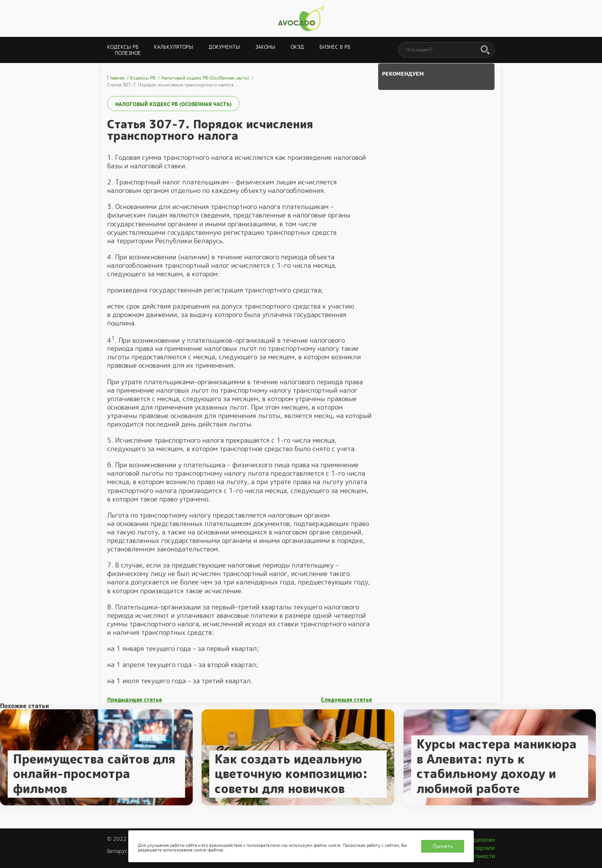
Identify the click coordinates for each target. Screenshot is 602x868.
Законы (265, 47)
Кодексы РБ (123, 47)
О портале (482, 848)
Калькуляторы (174, 47)
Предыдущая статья (135, 700)
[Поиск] (485, 50)
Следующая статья (346, 700)
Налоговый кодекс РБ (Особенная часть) (173, 104)
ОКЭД (297, 47)
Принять (443, 846)
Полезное (128, 53)
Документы (224, 47)
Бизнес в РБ (335, 47)
